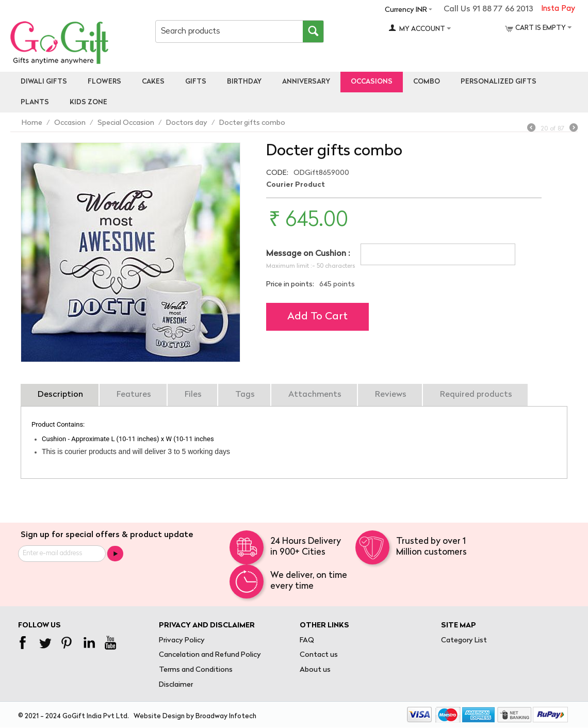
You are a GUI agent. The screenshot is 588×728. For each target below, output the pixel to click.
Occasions (372, 82)
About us (315, 670)
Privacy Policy (182, 641)
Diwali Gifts (44, 82)
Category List (464, 641)
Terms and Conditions (196, 670)
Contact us (319, 655)
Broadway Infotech (226, 716)
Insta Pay (558, 9)
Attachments (315, 395)
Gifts (196, 82)
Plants (35, 102)
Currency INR (406, 10)
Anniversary (306, 82)
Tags (245, 395)
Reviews (391, 395)
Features (134, 395)
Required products (476, 395)
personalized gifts (499, 82)
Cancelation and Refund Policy (210, 655)
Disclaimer (176, 685)
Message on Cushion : (308, 254)
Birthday (244, 82)
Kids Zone (88, 102)
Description (60, 395)
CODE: (277, 173)
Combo (427, 82)
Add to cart (317, 317)
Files (193, 395)
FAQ (307, 641)
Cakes (153, 82)
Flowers (104, 82)
